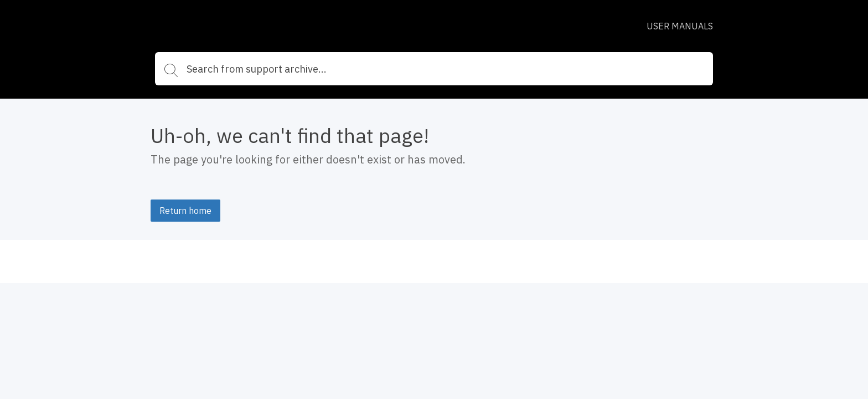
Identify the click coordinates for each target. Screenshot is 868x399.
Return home (185, 211)
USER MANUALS (680, 26)
